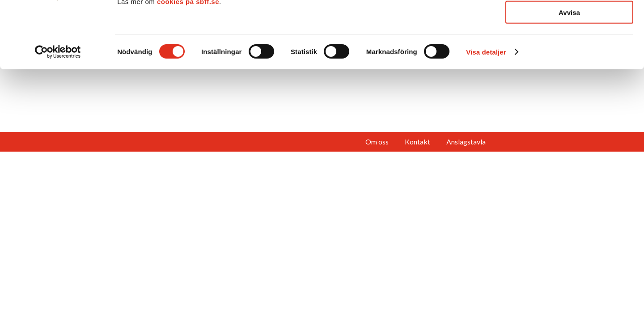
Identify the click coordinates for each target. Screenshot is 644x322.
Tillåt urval (570, 49)
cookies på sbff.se (188, 64)
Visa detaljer (486, 115)
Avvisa (569, 75)
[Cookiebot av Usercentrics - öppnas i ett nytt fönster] (58, 114)
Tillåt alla (569, 22)
